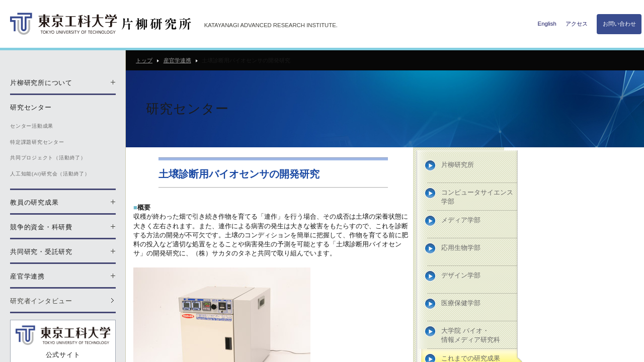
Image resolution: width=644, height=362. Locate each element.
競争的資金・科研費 (41, 227)
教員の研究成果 (34, 202)
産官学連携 (177, 60)
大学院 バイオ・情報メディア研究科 (471, 335)
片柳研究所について (41, 83)
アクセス (577, 24)
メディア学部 (461, 220)
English (547, 24)
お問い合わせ (619, 24)
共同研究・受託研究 (41, 252)
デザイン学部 (461, 275)
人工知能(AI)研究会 (50, 174)
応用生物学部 (461, 248)
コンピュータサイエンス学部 (477, 197)
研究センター (31, 107)
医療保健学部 (461, 303)
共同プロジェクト (48, 158)
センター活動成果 (32, 126)
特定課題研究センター (37, 142)
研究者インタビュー (41, 301)
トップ (144, 60)
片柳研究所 (458, 165)
